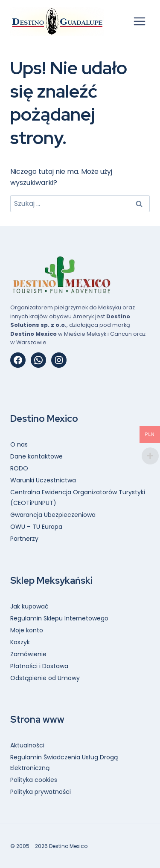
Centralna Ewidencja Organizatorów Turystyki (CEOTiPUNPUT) (78, 497)
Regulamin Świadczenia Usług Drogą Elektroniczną (64, 763)
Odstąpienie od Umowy (45, 678)
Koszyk (20, 642)
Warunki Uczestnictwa (43, 480)
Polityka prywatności (41, 792)
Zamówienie (28, 654)
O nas (19, 444)
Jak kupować (29, 606)
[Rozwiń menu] (139, 21)
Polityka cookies (34, 780)
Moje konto (27, 630)
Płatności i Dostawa (39, 666)
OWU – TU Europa (36, 527)
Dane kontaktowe (36, 456)
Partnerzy (24, 539)
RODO (19, 468)
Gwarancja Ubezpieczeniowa (53, 515)
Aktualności (27, 745)
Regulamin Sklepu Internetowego (59, 618)
